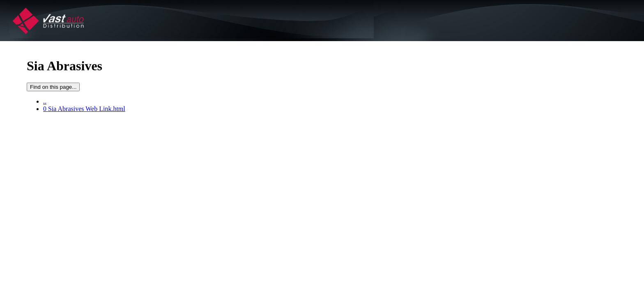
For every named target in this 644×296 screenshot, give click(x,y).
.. (45, 101)
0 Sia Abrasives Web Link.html (84, 109)
